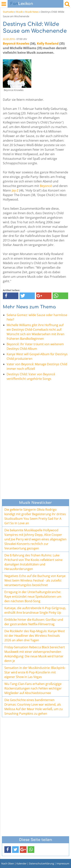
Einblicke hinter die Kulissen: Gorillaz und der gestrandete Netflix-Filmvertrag (34, 622)
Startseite (8, 12)
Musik (19, 12)
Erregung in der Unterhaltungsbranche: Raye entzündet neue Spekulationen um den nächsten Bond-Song (33, 597)
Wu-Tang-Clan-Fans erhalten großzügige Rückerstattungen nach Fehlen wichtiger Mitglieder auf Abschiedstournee (33, 688)
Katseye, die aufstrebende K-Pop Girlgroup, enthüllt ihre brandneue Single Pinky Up (35, 610)
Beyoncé (46, 186)
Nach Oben (8, 863)
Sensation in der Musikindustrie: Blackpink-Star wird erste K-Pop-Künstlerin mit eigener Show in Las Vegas (35, 672)
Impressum (63, 863)
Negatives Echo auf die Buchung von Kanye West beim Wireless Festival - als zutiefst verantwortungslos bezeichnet (35, 580)
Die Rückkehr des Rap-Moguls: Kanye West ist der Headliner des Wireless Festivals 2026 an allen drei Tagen (35, 636)
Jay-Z (15, 190)
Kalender (21, 863)
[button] (11, 296)
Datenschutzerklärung (41, 863)
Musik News (32, 12)
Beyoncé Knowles (16, 43)
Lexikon (22, 4)
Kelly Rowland (48, 43)
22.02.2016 (9, 39)
